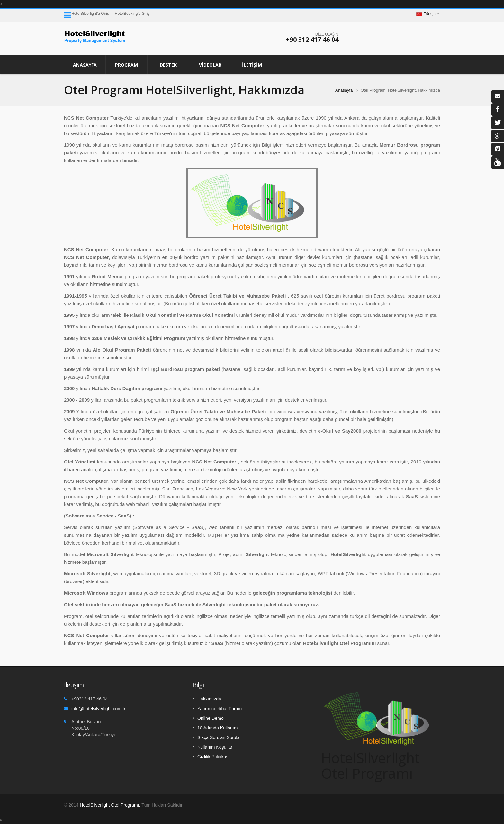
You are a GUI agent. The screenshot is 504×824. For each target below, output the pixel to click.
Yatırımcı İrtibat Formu (220, 709)
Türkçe (426, 14)
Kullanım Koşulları (216, 747)
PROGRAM (126, 65)
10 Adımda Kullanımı (218, 728)
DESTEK (168, 65)
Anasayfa (85, 65)
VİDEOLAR (210, 65)
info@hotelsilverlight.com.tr (98, 709)
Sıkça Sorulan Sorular (219, 737)
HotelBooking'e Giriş (132, 14)
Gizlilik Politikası (213, 757)
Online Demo (211, 718)
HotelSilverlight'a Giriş (90, 14)
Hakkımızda (209, 699)
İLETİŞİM (252, 65)
